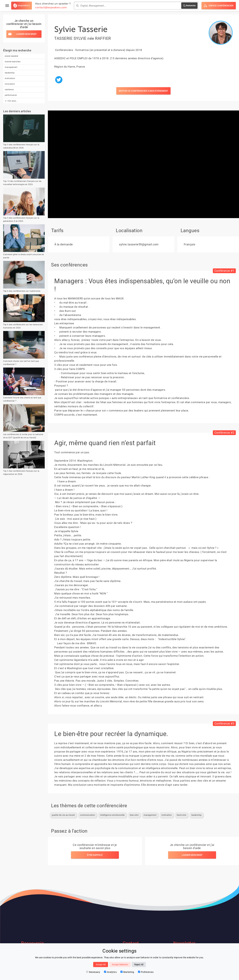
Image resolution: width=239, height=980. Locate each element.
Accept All (101, 965)
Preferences (146, 972)
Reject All (139, 965)
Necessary (93, 972)
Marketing (127, 972)
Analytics (110, 972)
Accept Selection (120, 965)
